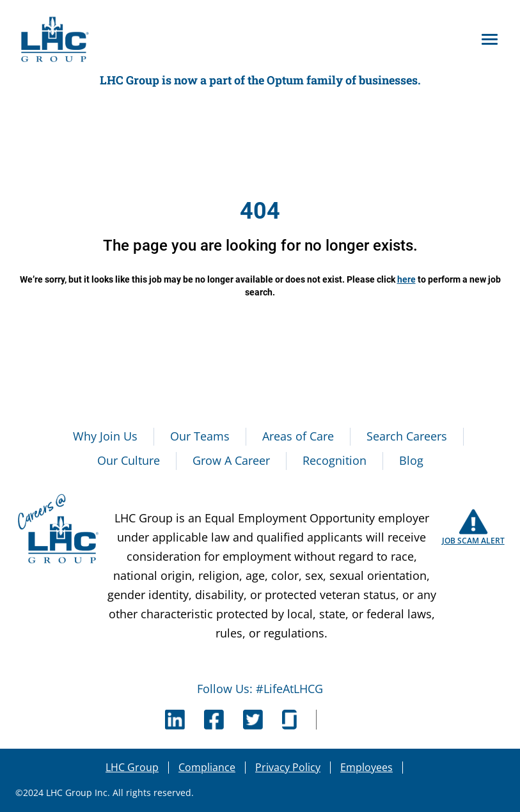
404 (260, 211)
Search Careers (407, 436)
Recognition (335, 460)
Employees (366, 767)
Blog (411, 460)
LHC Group (132, 767)
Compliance (207, 767)
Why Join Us (105, 436)
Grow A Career (231, 460)
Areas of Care (298, 436)
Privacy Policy (288, 767)
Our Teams (200, 436)
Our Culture (129, 460)
